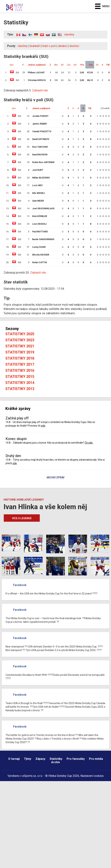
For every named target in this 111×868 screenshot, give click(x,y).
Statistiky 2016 (20, 370)
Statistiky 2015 (20, 377)
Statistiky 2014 (20, 383)
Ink (75, 65)
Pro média (96, 759)
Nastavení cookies (92, 776)
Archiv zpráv (56, 478)
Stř (62, 65)
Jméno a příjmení (37, 65)
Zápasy (40, 759)
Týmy (28, 759)
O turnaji (14, 759)
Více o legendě (22, 518)
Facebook (20, 585)
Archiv (56, 762)
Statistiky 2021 (20, 346)
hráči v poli (49, 46)
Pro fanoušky (76, 759)
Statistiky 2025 (20, 334)
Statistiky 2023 (20, 340)
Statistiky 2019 (20, 352)
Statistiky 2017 (20, 364)
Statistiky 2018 (20, 358)
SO (97, 65)
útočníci (74, 46)
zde (43, 426)
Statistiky (56, 759)
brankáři (35, 46)
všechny (69, 34)
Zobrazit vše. (40, 90)
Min (56, 65)
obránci (63, 46)
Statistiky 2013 (20, 389)
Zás (69, 65)
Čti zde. (89, 443)
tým (12, 65)
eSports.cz (29, 776)
